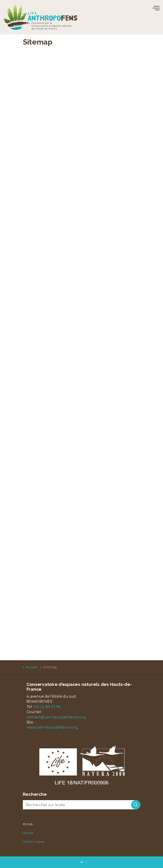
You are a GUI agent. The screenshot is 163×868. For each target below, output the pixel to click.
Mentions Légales (34, 842)
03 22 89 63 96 (47, 707)
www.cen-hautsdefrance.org (52, 727)
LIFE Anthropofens (40, 17)
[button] (136, 805)
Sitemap (28, 833)
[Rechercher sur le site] (82, 805)
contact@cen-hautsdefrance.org (56, 717)
